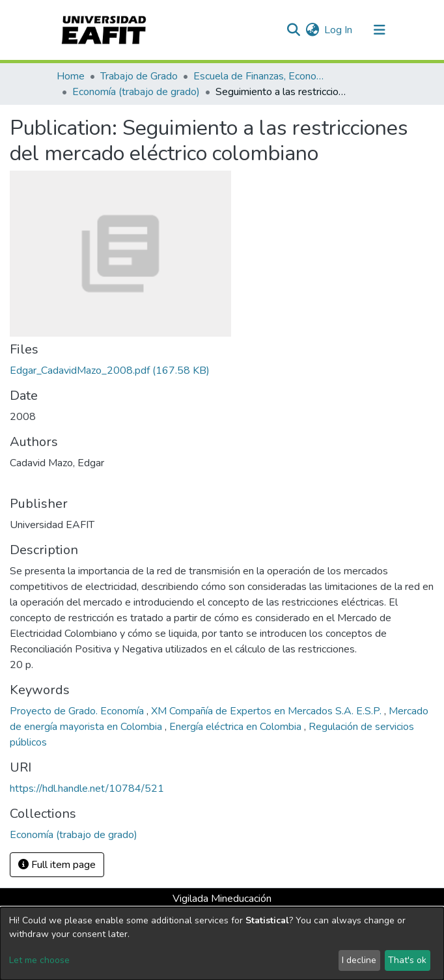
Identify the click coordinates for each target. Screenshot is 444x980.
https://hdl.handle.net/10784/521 (87, 789)
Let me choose (39, 960)
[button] (312, 30)
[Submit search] (293, 30)
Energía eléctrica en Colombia (237, 727)
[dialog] (222, 944)
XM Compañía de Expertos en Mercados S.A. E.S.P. (268, 711)
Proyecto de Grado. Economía (78, 711)
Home (71, 76)
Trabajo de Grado (139, 76)
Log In (339, 30)
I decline (359, 960)
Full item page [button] (57, 865)
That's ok (407, 960)
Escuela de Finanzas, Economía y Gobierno (258, 76)
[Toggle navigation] (380, 30)
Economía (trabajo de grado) (136, 92)
